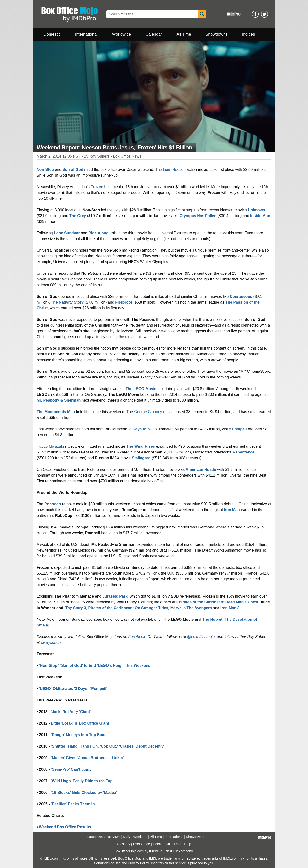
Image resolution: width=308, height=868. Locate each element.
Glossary (124, 844)
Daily (127, 837)
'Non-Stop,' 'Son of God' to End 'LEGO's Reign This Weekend (95, 666)
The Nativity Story (67, 302)
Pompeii (239, 429)
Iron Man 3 (230, 608)
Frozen (97, 187)
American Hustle (201, 469)
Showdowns (217, 34)
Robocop (53, 504)
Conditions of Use (107, 863)
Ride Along (98, 233)
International (86, 34)
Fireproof (124, 302)
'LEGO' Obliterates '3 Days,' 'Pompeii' (73, 689)
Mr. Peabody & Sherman (59, 400)
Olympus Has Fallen (198, 216)
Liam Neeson (174, 170)
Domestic (52, 34)
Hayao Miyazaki (50, 446)
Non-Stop (45, 170)
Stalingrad (141, 458)
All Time (184, 34)
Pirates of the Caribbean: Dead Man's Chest (219, 602)
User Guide (142, 844)
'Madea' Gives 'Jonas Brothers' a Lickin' (87, 758)
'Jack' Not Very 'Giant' (71, 712)
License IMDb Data (167, 844)
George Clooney (148, 412)
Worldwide (121, 34)
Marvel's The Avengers (191, 608)
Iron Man (232, 510)
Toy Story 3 (76, 608)
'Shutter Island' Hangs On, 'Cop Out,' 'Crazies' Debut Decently (107, 746)
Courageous (241, 296)
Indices (249, 34)
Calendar (154, 34)
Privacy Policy (138, 863)
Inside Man (260, 216)
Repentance (244, 452)
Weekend (140, 837)
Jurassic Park (115, 596)
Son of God (73, 170)
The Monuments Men (56, 412)
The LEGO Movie (141, 389)
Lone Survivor (67, 233)
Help (188, 844)
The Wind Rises (141, 446)
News (116, 837)
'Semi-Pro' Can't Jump (71, 769)
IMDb (174, 851)
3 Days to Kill (141, 429)
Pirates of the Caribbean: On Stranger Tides (128, 608)
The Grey (78, 216)
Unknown (257, 210)
